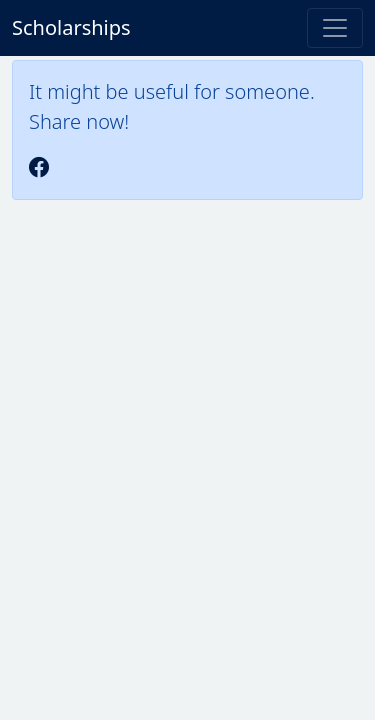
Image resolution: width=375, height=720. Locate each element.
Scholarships (71, 27)
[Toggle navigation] (335, 28)
